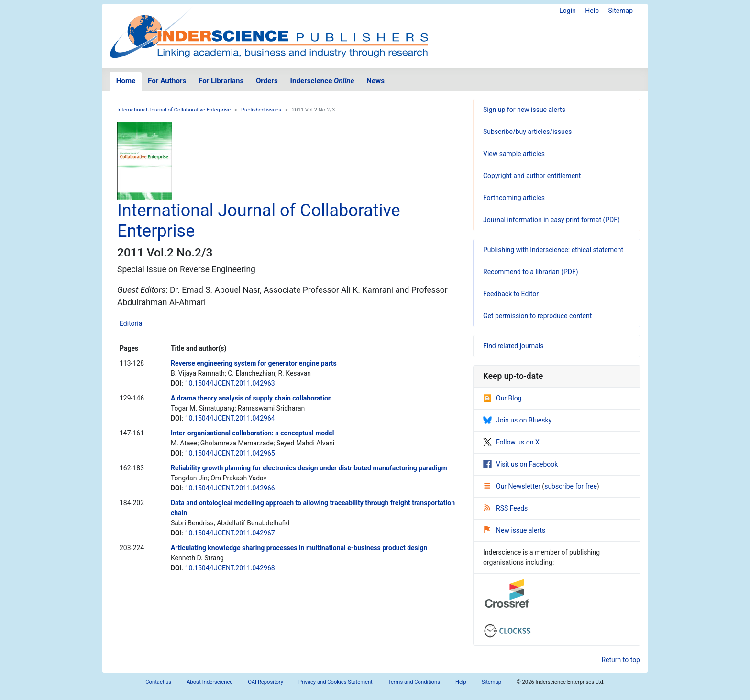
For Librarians (221, 81)
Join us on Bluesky (517, 420)
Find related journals (513, 346)
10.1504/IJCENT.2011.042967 (230, 533)
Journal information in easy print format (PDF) (551, 220)
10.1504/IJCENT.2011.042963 (230, 383)
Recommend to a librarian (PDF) (531, 272)
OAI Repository (265, 682)
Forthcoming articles (514, 198)
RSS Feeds (506, 508)
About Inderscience (210, 682)
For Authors (167, 81)
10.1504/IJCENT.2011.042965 (230, 453)
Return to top (621, 660)
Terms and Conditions (414, 682)
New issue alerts (514, 530)
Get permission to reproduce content (537, 316)
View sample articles (514, 154)
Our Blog (502, 398)
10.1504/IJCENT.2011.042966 (230, 488)
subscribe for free (571, 486)
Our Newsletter (513, 486)
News (375, 81)
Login (568, 11)
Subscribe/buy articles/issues (527, 132)
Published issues (261, 110)
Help (592, 11)
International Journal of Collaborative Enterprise (174, 110)
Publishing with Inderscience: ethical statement (553, 250)
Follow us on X (511, 442)
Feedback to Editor (511, 294)
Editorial (132, 323)
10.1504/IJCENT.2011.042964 (230, 418)
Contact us (158, 682)
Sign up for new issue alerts (524, 110)
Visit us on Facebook (520, 464)
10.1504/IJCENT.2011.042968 (230, 568)
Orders (267, 81)
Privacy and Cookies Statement (336, 682)
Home (126, 81)
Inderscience (322, 81)
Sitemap (621, 11)
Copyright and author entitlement (532, 176)
